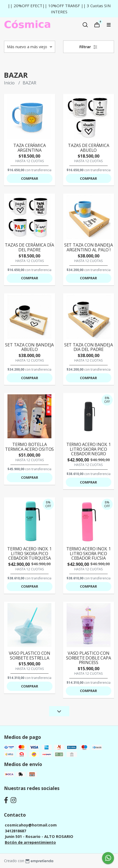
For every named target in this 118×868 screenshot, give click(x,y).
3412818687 (15, 831)
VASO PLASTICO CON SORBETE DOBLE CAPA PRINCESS (88, 658)
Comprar (30, 178)
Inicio (10, 83)
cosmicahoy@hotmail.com (31, 825)
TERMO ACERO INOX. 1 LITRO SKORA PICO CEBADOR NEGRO (89, 449)
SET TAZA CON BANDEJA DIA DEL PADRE (89, 347)
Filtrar (88, 47)
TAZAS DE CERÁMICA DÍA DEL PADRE (29, 247)
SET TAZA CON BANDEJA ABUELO (29, 347)
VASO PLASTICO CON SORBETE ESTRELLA (30, 656)
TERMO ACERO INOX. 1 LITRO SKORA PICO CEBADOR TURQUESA (29, 553)
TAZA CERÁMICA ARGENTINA (29, 148)
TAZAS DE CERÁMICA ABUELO (88, 148)
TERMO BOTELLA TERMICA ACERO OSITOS (29, 447)
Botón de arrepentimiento (30, 842)
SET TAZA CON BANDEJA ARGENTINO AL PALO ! (89, 247)
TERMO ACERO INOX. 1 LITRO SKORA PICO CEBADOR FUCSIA (89, 553)
